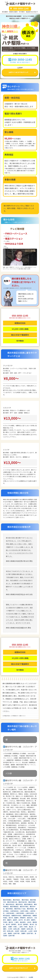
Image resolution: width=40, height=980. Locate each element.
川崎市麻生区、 (15, 911)
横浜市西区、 (10, 909)
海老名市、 (30, 918)
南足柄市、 (23, 922)
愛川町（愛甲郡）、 (12, 924)
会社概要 (31, 977)
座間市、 (16, 920)
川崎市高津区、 (11, 913)
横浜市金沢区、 (23, 902)
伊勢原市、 (23, 918)
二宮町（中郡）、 (24, 927)
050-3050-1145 (21, 8)
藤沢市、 (11, 922)
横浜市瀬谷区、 (29, 904)
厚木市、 (11, 918)
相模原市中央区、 (17, 916)
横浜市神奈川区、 (13, 902)
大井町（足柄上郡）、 (15, 929)
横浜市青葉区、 (8, 900)
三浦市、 (17, 922)
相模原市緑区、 (28, 916)
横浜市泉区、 (26, 900)
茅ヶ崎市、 (28, 920)
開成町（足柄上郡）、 (28, 929)
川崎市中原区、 (30, 913)
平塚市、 (6, 922)
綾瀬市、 (17, 918)
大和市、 (30, 922)
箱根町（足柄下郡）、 (15, 933)
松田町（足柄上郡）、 (22, 931)
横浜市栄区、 (20, 904)
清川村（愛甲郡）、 (24, 924)
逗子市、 (21, 920)
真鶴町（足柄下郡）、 (28, 933)
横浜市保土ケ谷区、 (21, 909)
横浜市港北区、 (11, 904)
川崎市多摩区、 (21, 913)
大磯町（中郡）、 (13, 927)
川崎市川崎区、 (25, 911)
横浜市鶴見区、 (15, 907)
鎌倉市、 (10, 920)
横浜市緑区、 (31, 909)
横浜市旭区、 (17, 900)
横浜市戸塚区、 (25, 907)
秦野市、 (34, 920)
